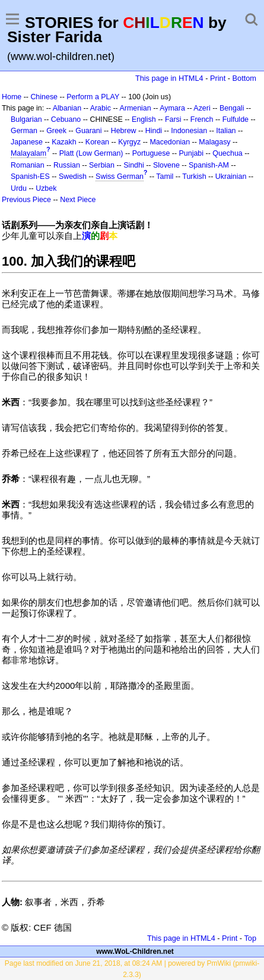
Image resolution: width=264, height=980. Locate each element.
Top (250, 938)
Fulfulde (236, 119)
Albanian (67, 108)
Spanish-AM (209, 165)
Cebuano (66, 119)
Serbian (102, 165)
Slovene (166, 165)
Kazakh (64, 142)
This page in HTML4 (169, 78)
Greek (56, 131)
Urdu (19, 188)
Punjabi (192, 153)
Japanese (27, 142)
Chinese (44, 97)
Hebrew (124, 131)
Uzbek (46, 188)
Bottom (244, 78)
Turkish (194, 177)
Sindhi (134, 165)
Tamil (165, 177)
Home (12, 97)
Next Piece (78, 200)
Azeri (202, 108)
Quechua (227, 153)
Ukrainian (231, 177)
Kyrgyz (129, 142)
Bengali (232, 108)
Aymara (172, 108)
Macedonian (170, 142)
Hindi (154, 131)
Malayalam (28, 153)
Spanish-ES (30, 177)
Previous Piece (26, 200)
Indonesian (189, 131)
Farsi (173, 119)
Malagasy (214, 142)
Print (218, 78)
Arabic (101, 108)
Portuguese (151, 153)
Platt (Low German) (91, 153)
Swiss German (120, 177)
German (24, 131)
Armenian (135, 108)
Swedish (73, 177)
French (202, 119)
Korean (97, 142)
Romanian (28, 165)
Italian (226, 131)
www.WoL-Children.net (135, 951)
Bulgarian (26, 119)
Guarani (88, 131)
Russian (67, 165)
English (144, 119)
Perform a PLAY (93, 97)
